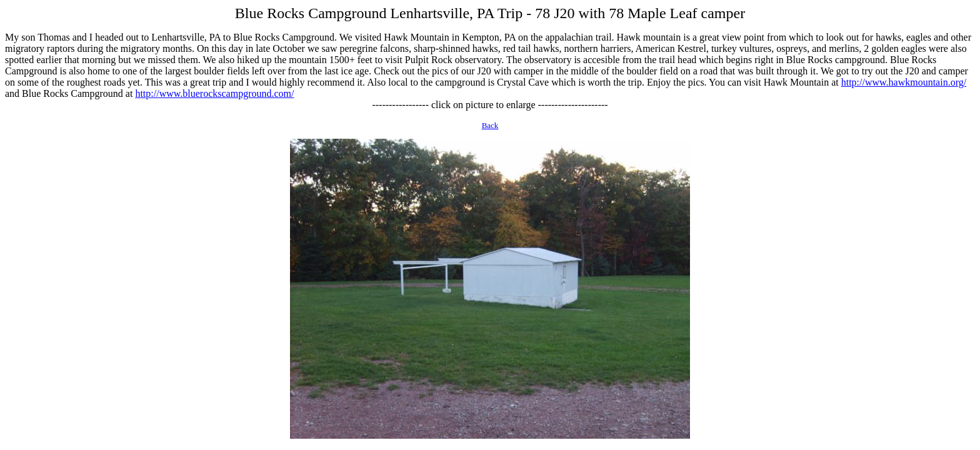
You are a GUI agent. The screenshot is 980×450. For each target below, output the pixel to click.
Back (490, 125)
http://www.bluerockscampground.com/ (214, 93)
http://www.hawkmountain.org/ (904, 82)
